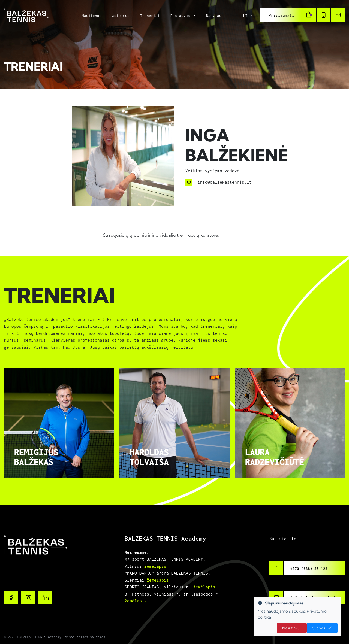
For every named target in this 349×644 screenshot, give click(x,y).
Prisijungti (282, 15)
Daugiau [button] (215, 16)
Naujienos (92, 16)
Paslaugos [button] (181, 16)
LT (246, 16)
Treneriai (150, 16)
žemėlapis (155, 566)
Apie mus (121, 16)
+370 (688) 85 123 (309, 569)
